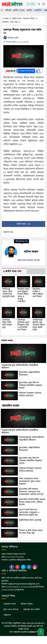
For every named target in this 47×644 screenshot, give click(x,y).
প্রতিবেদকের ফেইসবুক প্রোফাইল (29, 260)
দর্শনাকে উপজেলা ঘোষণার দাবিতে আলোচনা (30, 394)
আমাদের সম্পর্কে (10, 604)
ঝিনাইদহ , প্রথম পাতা (10, 22)
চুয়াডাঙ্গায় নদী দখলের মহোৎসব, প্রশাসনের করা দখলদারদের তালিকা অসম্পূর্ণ (31, 492)
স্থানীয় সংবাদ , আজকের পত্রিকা (24, 18)
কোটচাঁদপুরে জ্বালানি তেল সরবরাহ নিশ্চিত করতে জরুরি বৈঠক (39, 325)
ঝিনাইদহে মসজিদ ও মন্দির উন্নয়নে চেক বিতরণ (38, 293)
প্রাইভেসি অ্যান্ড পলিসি (32, 609)
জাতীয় (29, 10)
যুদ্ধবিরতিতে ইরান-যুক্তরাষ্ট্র (30, 520)
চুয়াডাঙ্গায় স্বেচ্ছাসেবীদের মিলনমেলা (29, 374)
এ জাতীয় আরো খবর (12, 271)
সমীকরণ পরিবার (27, 604)
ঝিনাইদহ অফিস (11, 38)
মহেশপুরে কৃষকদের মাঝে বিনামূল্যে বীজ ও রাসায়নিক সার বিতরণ (23, 325)
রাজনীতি (38, 10)
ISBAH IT (34, 632)
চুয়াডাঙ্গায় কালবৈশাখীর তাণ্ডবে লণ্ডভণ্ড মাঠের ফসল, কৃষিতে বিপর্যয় (32, 502)
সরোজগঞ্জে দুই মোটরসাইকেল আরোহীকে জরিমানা (20, 366)
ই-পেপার (31, 4)
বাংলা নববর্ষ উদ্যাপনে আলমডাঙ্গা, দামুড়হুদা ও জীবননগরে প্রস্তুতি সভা (29, 512)
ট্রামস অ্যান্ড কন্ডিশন (11, 609)
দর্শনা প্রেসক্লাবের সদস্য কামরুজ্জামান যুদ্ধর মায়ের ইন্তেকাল (30, 481)
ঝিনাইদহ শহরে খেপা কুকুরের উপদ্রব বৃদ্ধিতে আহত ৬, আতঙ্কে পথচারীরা (23, 295)
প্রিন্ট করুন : (24, 224)
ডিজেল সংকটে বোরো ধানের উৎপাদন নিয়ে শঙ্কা (31, 532)
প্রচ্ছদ (6, 18)
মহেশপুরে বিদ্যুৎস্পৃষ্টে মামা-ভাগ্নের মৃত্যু (7, 324)
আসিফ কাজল (31, 252)
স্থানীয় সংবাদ (19, 10)
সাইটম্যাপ (7, 615)
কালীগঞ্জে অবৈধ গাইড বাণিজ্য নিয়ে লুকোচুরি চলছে (8, 293)
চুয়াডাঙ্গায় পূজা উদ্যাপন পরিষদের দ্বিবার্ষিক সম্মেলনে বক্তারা (30, 385)
